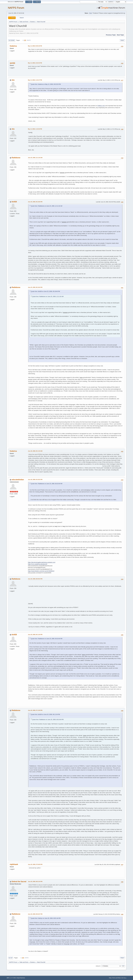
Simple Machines (21, 978)
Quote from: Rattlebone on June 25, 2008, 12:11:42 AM (47, 206)
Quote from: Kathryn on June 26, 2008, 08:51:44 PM (46, 918)
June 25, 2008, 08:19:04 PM (35, 287)
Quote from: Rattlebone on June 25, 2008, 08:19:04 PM (47, 484)
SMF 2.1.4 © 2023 (11, 978)
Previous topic (111, 35)
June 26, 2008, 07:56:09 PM (35, 864)
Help (110, 978)
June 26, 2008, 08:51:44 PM (35, 882)
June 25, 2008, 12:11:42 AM (35, 158)
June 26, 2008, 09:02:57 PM (35, 914)
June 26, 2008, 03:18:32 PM (35, 480)
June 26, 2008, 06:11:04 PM (35, 635)
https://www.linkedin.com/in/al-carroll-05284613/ (41, 571)
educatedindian (18, 480)
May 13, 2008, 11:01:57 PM (35, 80)
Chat (90, 13)
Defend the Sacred (19, 882)
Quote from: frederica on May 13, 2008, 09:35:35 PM (46, 84)
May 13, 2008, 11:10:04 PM (35, 129)
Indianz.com (101, 106)
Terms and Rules (117, 978)
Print (122, 40)
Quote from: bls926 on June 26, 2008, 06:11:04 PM (45, 714)
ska (13, 80)
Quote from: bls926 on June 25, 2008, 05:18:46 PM (45, 291)
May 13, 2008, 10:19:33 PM (35, 63)
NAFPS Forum (16, 8)
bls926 (14, 202)
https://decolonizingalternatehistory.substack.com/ (42, 562)
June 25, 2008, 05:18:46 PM (35, 202)
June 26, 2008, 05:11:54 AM (35, 451)
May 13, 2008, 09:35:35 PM (35, 46)
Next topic (120, 35)
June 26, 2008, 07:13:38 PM (35, 710)
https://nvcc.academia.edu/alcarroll (38, 564)
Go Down (12, 40)
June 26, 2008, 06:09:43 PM (35, 579)
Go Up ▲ (124, 978)
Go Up (10, 958)
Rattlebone (16, 158)
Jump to (98, 966)
